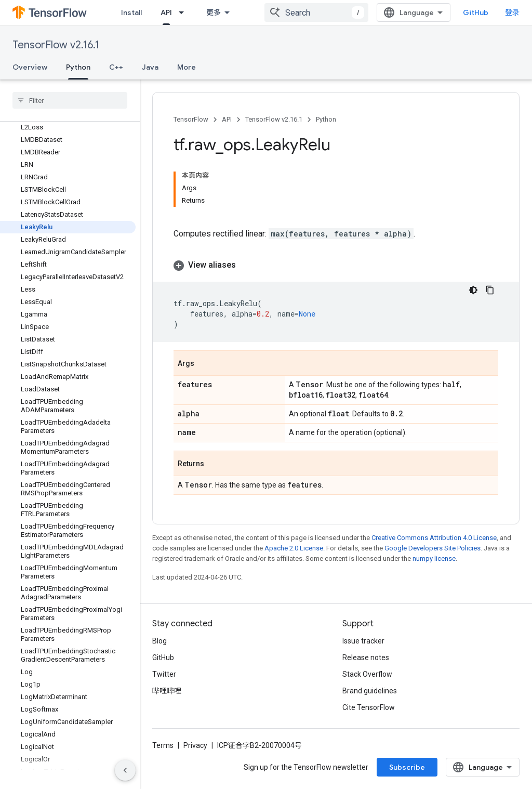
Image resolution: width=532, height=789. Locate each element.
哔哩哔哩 (167, 691)
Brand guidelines (370, 691)
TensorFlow (191, 119)
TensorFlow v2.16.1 (56, 45)
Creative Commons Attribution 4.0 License (434, 538)
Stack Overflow (367, 674)
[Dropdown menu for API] (184, 12)
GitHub (476, 12)
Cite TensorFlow (369, 707)
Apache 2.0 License (294, 548)
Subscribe (407, 767)
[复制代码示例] (490, 290)
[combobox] (316, 12)
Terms (163, 745)
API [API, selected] (166, 12)
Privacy (195, 745)
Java (150, 67)
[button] (336, 265)
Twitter (164, 674)
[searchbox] (70, 100)
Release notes (366, 657)
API (227, 119)
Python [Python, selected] (78, 67)
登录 (512, 12)
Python (326, 119)
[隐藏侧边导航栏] (125, 770)
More (187, 67)
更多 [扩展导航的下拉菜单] (214, 12)
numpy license (434, 558)
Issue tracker (363, 641)
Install (131, 12)
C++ (116, 67)
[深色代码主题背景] (473, 290)
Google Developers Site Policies (433, 548)
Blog (159, 641)
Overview (30, 67)
